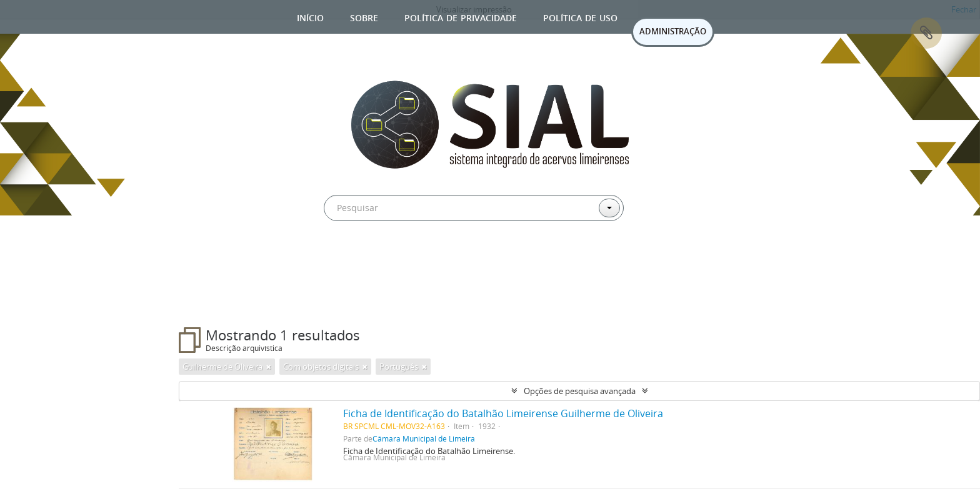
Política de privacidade (461, 17)
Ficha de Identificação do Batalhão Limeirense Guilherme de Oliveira (503, 413)
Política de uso (580, 17)
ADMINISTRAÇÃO (673, 31)
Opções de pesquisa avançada (580, 391)
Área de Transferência (926, 33)
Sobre (364, 17)
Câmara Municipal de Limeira (424, 438)
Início (310, 17)
